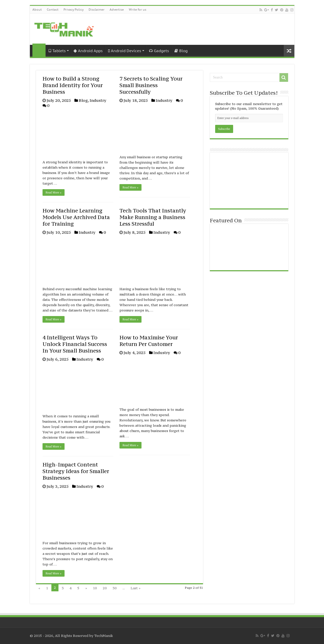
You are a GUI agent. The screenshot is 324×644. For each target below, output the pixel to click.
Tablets (57, 51)
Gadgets (159, 51)
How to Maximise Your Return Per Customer (149, 341)
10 (95, 588)
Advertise (117, 9)
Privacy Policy (74, 9)
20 (105, 588)
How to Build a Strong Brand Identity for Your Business (73, 85)
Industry (98, 100)
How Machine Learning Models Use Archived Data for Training (76, 217)
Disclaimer (97, 9)
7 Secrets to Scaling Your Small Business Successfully (151, 85)
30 (115, 588)
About (37, 9)
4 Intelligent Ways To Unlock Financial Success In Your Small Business (75, 344)
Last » (136, 588)
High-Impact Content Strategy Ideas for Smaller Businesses (76, 471)
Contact (53, 9)
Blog (181, 51)
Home (39, 50)
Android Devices (125, 51)
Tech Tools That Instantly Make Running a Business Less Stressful (153, 217)
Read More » (54, 192)
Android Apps (88, 51)
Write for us (138, 9)
